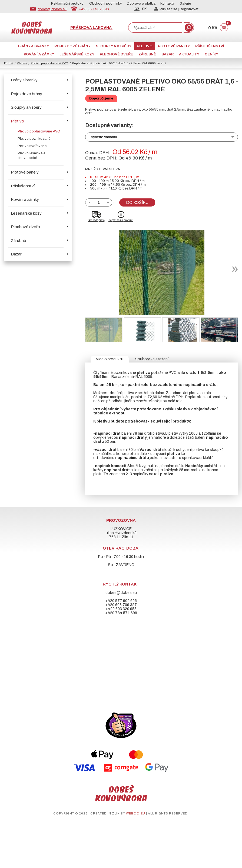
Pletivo (145, 46)
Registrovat (189, 9)
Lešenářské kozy (77, 54)
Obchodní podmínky (106, 4)
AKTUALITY (189, 54)
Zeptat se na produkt (121, 220)
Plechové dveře (116, 54)
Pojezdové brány (72, 46)
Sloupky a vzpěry (114, 46)
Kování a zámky (39, 54)
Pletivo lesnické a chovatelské (32, 156)
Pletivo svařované (32, 146)
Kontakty (168, 4)
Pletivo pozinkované (34, 139)
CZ (137, 9)
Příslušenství (210, 46)
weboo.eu (136, 813)
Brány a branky (34, 46)
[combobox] (155, 28)
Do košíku (137, 202)
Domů (9, 63)
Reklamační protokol (68, 4)
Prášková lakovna (91, 28)
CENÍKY (211, 54)
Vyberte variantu (104, 137)
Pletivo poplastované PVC (49, 63)
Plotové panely (174, 46)
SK (144, 9)
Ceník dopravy (97, 220)
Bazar (168, 54)
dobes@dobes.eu (52, 9)
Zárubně (147, 54)
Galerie (185, 4)
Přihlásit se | (167, 9)
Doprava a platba (141, 4)
